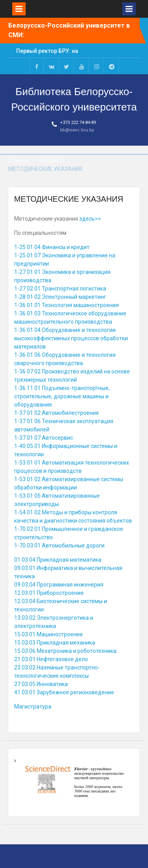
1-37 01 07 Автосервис (44, 438)
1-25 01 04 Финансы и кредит (52, 247)
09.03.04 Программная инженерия (59, 585)
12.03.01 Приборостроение (49, 593)
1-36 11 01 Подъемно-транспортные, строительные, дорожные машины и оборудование (62, 396)
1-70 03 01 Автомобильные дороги (59, 546)
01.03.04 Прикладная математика (58, 560)
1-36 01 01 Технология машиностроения (67, 305)
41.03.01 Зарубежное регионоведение (64, 692)
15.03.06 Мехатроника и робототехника (65, 651)
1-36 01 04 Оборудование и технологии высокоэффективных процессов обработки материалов (71, 338)
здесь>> (90, 219)
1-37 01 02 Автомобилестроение (57, 413)
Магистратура (33, 707)
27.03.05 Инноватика (41, 684)
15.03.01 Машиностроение (49, 634)
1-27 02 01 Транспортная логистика (60, 289)
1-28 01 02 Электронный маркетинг (60, 297)
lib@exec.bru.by (77, 130)
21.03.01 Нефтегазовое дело (51, 659)
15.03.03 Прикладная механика (55, 643)
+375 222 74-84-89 (78, 123)
